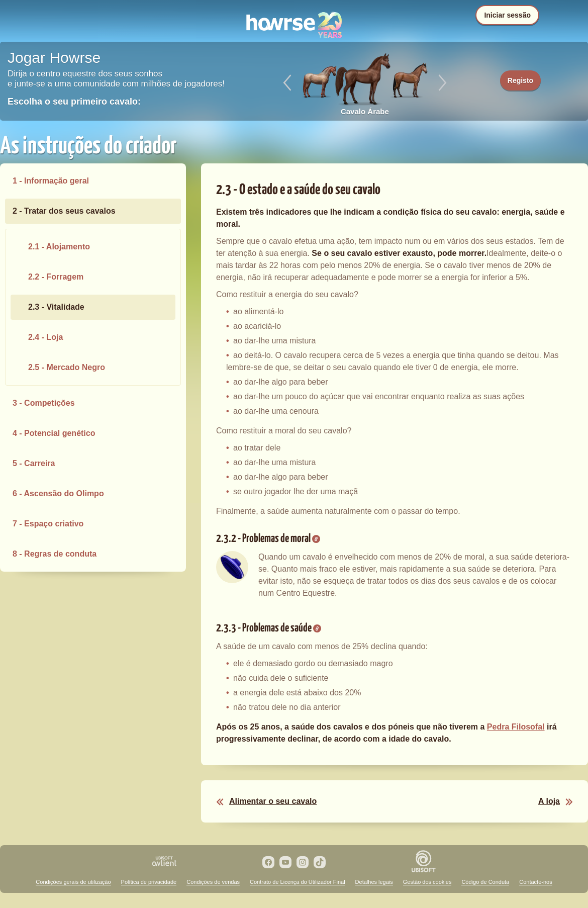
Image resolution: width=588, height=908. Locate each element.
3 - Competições (44, 403)
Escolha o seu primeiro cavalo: (74, 102)
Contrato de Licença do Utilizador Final (298, 882)
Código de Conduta (485, 882)
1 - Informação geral (51, 181)
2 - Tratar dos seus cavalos (64, 211)
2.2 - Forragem (56, 277)
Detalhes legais (374, 882)
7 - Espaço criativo (48, 524)
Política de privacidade (149, 882)
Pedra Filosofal (516, 727)
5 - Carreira (34, 463)
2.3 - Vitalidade (56, 307)
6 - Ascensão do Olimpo (58, 493)
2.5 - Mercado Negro (67, 367)
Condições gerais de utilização (73, 882)
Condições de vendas (213, 882)
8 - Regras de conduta (55, 554)
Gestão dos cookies (427, 882)
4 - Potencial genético (54, 433)
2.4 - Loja (45, 337)
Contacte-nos (535, 882)
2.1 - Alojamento (59, 247)
